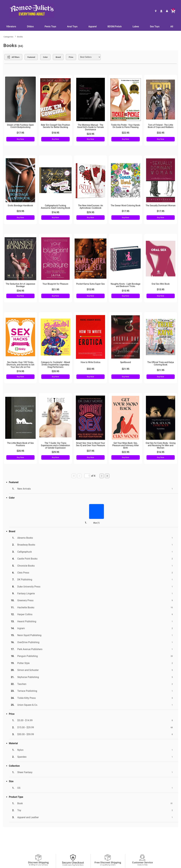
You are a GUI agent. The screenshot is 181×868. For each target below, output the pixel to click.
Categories (8, 37)
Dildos (30, 26)
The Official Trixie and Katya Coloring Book (161, 364)
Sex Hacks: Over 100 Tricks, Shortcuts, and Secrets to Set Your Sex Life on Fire (20, 365)
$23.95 (90, 134)
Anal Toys (72, 26)
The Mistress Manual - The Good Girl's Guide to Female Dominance (90, 127)
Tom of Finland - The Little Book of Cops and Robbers (161, 126)
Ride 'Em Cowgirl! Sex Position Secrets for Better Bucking (56, 126)
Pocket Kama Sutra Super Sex (90, 284)
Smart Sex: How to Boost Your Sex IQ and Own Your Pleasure (91, 444)
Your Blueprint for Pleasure (55, 284)
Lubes (136, 26)
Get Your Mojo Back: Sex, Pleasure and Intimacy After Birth (126, 445)
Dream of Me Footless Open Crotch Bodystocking (20, 126)
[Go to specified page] (87, 476)
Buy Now (20, 139)
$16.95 (55, 212)
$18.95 (55, 133)
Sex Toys (155, 26)
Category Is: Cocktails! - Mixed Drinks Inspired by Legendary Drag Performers (55, 365)
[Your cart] (173, 11)
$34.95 (20, 291)
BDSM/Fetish (115, 26)
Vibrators (11, 26)
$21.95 (55, 290)
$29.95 (90, 212)
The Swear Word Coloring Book (125, 206)
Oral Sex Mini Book (161, 284)
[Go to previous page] (79, 476)
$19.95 (20, 371)
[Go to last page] (107, 476)
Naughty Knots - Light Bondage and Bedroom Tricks (126, 285)
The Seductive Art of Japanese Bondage (20, 285)
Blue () (96, 523)
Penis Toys (50, 26)
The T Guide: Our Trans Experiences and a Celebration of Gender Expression (55, 445)
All (172, 26)
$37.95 (90, 451)
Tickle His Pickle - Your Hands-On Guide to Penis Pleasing (125, 126)
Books (20, 37)
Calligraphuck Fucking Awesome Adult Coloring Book (55, 207)
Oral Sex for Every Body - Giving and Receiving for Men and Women (161, 445)
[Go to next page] (102, 476)
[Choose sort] (90, 57)
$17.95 (20, 133)
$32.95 (161, 133)
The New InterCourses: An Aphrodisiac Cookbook (90, 207)
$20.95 (55, 371)
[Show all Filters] (13, 57)
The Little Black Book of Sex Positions (20, 444)
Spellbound (126, 362)
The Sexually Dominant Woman (161, 206)
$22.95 (125, 133)
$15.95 (90, 290)
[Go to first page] (74, 476)
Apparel (93, 26)
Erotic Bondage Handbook (20, 206)
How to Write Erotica (91, 362)
